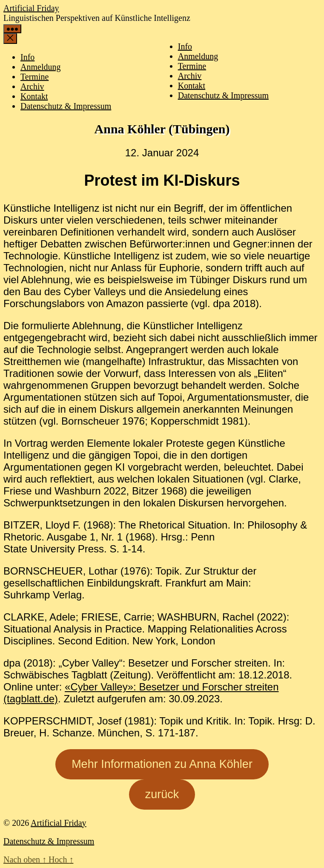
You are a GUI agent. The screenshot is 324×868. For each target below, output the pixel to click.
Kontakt (192, 86)
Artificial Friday (31, 8)
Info (185, 46)
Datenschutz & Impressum (223, 95)
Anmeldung (198, 56)
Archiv (190, 76)
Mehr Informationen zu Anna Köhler (162, 764)
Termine (192, 66)
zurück (162, 794)
